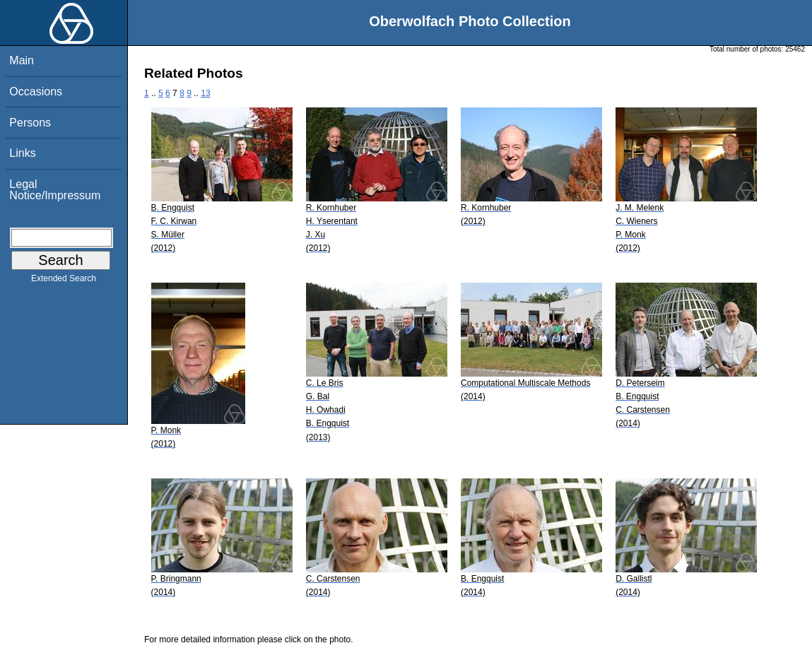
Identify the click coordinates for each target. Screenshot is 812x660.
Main (22, 60)
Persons (30, 123)
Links (22, 153)
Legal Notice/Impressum (55, 190)
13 (205, 93)
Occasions (36, 92)
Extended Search (64, 281)
